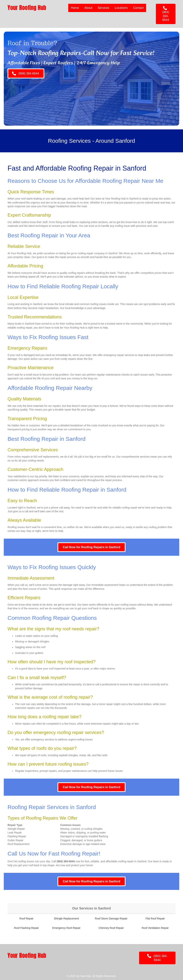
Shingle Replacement (66, 919)
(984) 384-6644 (66, 861)
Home (75, 8)
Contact (138, 8)
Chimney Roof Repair (111, 928)
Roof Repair (26, 919)
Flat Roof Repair (155, 919)
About (88, 8)
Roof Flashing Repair (27, 928)
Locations (121, 8)
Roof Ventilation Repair (155, 928)
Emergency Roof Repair (66, 928)
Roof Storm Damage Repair (111, 919)
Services (103, 8)
